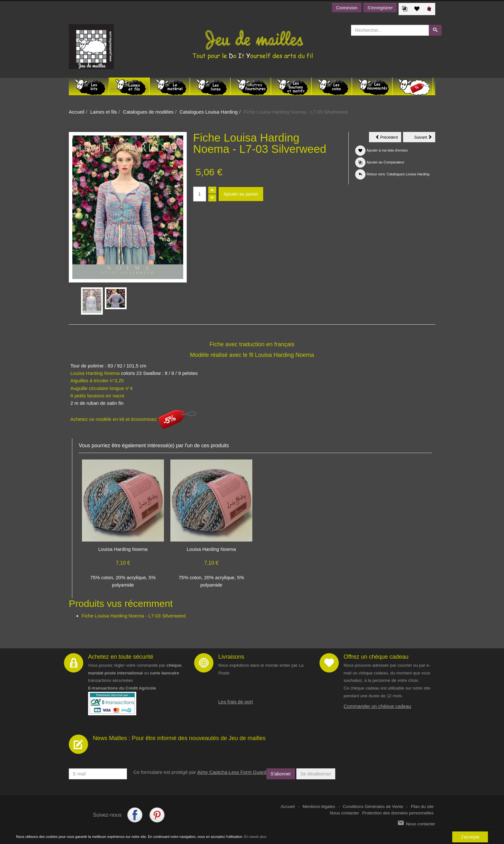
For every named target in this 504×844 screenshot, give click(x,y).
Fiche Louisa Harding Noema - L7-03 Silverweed (134, 616)
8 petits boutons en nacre (97, 396)
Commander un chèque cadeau (377, 706)
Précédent (388, 138)
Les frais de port (236, 702)
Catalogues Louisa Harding (208, 112)
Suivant (425, 138)
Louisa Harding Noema (284, 355)
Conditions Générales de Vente (373, 807)
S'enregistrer (380, 8)
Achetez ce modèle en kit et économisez (133, 419)
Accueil (76, 112)
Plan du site (422, 807)
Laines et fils (104, 112)
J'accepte (470, 837)
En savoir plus (255, 837)
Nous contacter (344, 813)
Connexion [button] (347, 8)
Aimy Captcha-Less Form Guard (232, 772)
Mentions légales (319, 807)
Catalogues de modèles (148, 112)
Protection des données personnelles (398, 813)
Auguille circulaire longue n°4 (102, 388)
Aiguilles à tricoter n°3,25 (97, 380)
